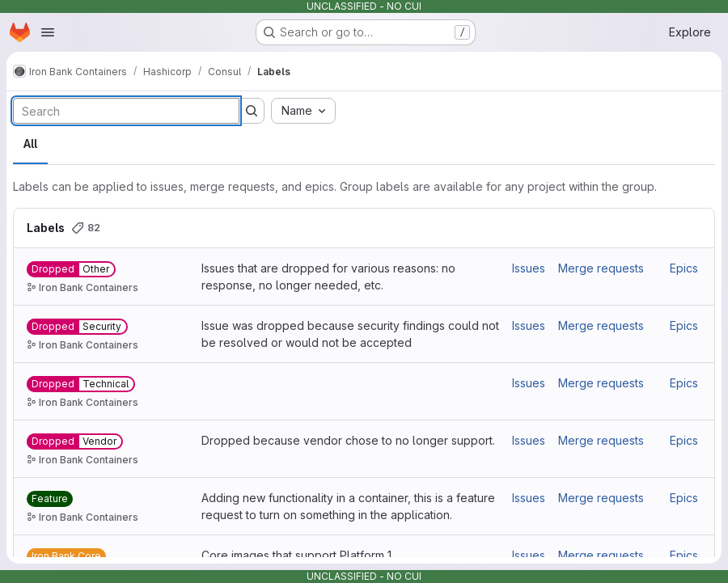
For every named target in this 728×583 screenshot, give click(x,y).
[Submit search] (252, 111)
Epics (684, 268)
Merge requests (601, 268)
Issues (529, 268)
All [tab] (30, 144)
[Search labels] (126, 111)
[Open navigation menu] (48, 32)
